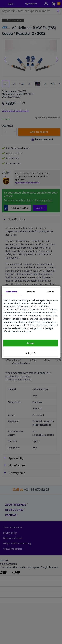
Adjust (30, 353)
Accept (31, 343)
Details (31, 292)
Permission (12, 292)
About (51, 292)
